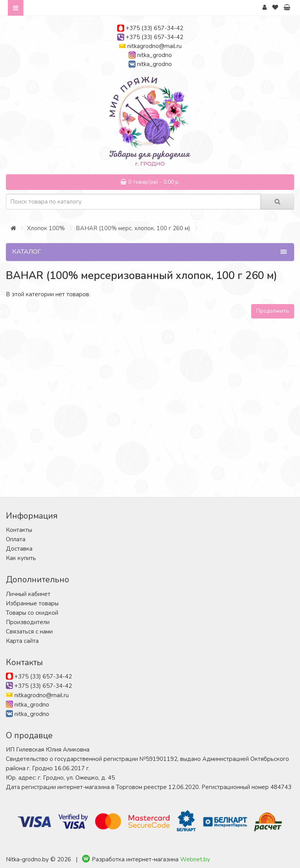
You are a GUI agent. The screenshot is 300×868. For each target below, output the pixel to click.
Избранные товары (32, 603)
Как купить (21, 558)
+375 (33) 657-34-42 (154, 28)
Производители (28, 622)
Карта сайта (22, 641)
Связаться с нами (29, 632)
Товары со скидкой (32, 613)
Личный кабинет (28, 594)
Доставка (19, 549)
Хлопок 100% (46, 228)
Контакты (19, 530)
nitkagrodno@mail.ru (154, 46)
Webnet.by (195, 859)
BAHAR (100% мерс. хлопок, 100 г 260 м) (133, 228)
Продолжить (273, 311)
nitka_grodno (154, 55)
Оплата (16, 539)
